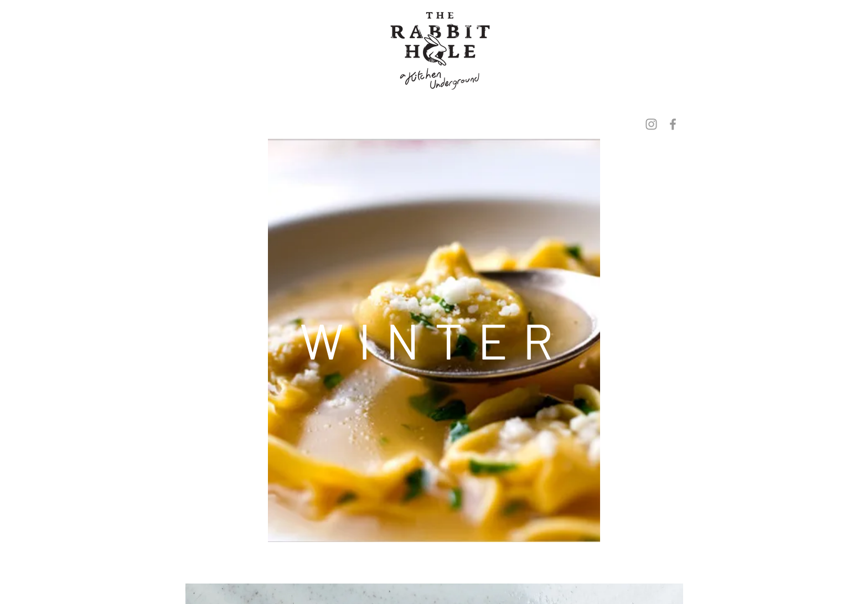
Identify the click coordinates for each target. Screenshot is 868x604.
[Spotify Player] (433, 573)
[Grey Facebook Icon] (673, 124)
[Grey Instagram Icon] (651, 124)
